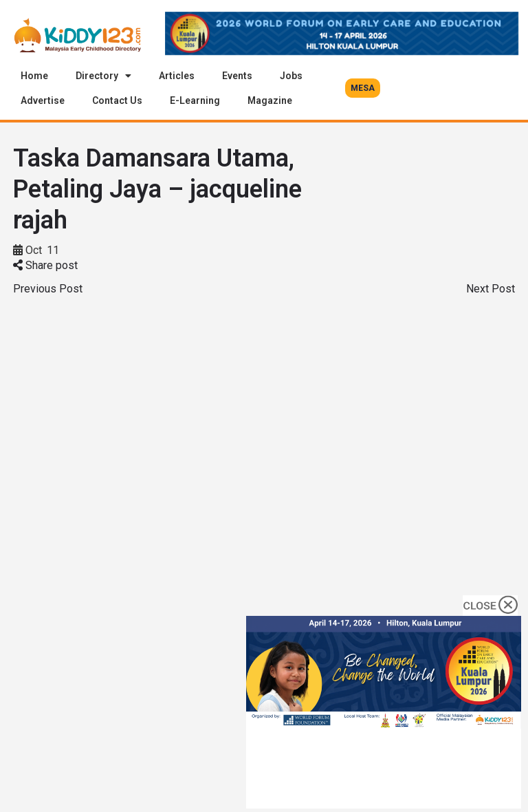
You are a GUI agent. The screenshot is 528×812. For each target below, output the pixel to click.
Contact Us (117, 100)
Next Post (491, 289)
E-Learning (195, 100)
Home (34, 76)
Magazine (270, 100)
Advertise (43, 100)
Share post (45, 265)
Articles (177, 76)
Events (237, 76)
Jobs (291, 76)
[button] (363, 88)
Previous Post (48, 289)
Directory (103, 76)
